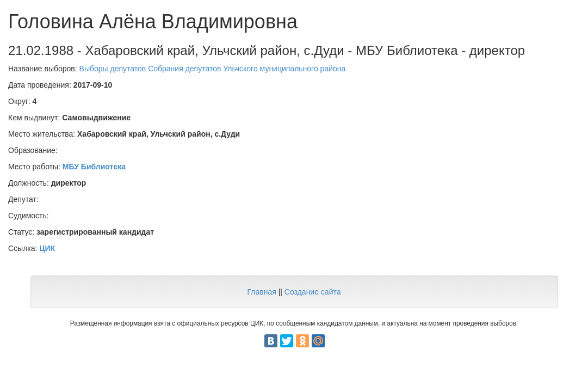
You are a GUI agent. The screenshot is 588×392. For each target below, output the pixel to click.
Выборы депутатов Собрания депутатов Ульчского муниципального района (213, 69)
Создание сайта (313, 292)
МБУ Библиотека (94, 167)
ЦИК (47, 248)
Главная (261, 292)
